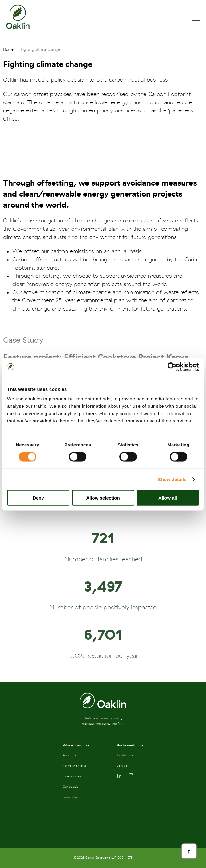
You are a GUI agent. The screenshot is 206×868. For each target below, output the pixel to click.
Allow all (168, 498)
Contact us (125, 755)
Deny (38, 498)
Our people (71, 787)
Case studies (72, 776)
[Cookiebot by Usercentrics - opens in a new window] (172, 367)
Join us (122, 766)
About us (69, 755)
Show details (172, 479)
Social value (71, 797)
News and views (75, 766)
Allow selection (103, 498)
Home (8, 49)
